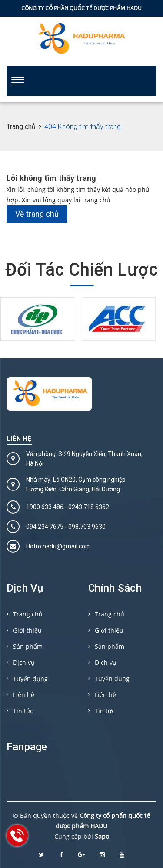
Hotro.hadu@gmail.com (58, 546)
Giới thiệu (27, 630)
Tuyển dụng (30, 679)
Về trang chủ (37, 214)
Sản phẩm (28, 646)
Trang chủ (28, 614)
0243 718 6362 (89, 507)
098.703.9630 (87, 527)
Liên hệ (19, 439)
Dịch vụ (24, 662)
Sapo (102, 836)
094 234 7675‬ (45, 527)
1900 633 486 (45, 507)
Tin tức (23, 711)
